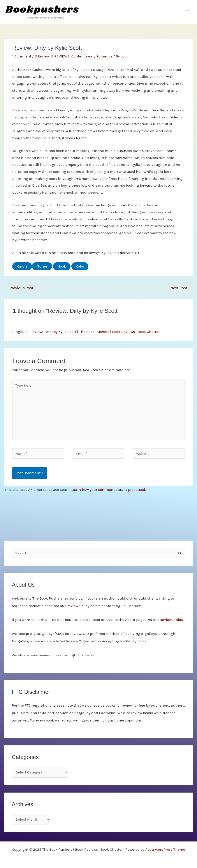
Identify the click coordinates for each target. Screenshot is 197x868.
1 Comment (22, 56)
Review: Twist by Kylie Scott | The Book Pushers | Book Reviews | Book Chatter (95, 332)
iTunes (42, 266)
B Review (42, 56)
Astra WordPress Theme (165, 849)
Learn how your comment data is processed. (109, 489)
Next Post (181, 288)
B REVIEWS (60, 56)
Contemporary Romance (92, 56)
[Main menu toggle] (188, 12)
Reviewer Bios (171, 620)
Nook (62, 266)
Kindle (22, 266)
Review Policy (78, 606)
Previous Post (19, 288)
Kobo (80, 266)
